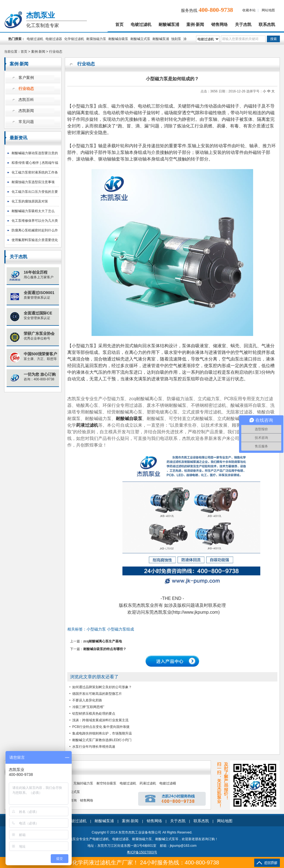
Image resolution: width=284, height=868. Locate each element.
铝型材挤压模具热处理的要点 (94, 714)
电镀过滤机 (141, 25)
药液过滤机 (148, 783)
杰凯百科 (26, 100)
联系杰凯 (267, 25)
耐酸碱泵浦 (169, 25)
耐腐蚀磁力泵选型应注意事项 (33, 182)
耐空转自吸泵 (106, 783)
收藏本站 (249, 10)
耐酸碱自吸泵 (118, 39)
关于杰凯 (243, 25)
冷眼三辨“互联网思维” (88, 707)
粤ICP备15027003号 (142, 852)
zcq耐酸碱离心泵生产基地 (103, 641)
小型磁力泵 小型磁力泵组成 (110, 629)
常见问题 (26, 122)
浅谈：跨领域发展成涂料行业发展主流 (100, 720)
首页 (119, 25)
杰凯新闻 (26, 111)
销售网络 (219, 25)
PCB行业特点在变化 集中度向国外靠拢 (101, 727)
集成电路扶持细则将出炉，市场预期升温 (102, 733)
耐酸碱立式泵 (140, 39)
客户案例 (26, 78)
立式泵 (75, 792)
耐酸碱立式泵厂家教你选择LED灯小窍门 (102, 740)
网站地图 (268, 10)
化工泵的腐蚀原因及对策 (30, 201)
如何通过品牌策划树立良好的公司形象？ (102, 687)
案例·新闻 (195, 25)
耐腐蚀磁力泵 (96, 39)
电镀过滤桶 (168, 783)
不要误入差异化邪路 (87, 700)
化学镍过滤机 (74, 39)
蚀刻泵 (176, 39)
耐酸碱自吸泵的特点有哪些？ (105, 649)
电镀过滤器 (54, 39)
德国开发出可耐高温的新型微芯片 (97, 694)
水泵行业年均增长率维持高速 (94, 747)
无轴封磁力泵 (83, 783)
